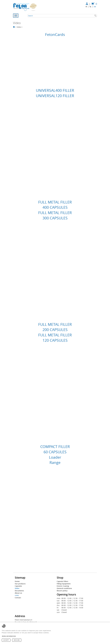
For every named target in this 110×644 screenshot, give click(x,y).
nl (91, 7)
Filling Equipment (64, 584)
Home (17, 581)
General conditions (64, 588)
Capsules (18, 586)
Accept (6, 640)
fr (86, 7)
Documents (19, 591)
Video (17, 588)
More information (9, 636)
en (95, 7)
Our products (20, 584)
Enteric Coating (63, 586)
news (17, 595)
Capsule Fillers (62, 581)
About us (18, 593)
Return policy (62, 591)
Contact (18, 598)
